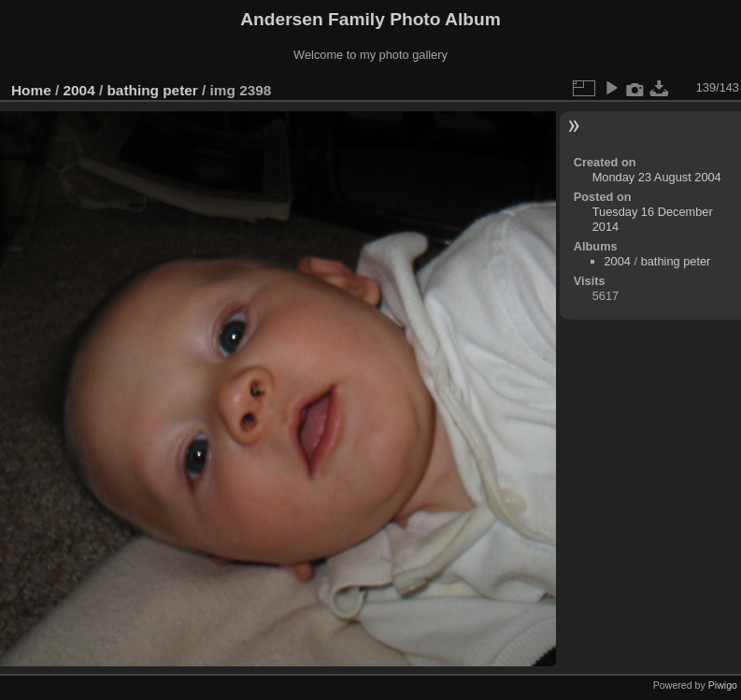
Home (31, 90)
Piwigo (723, 685)
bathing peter (152, 90)
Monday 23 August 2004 (657, 177)
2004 (79, 90)
